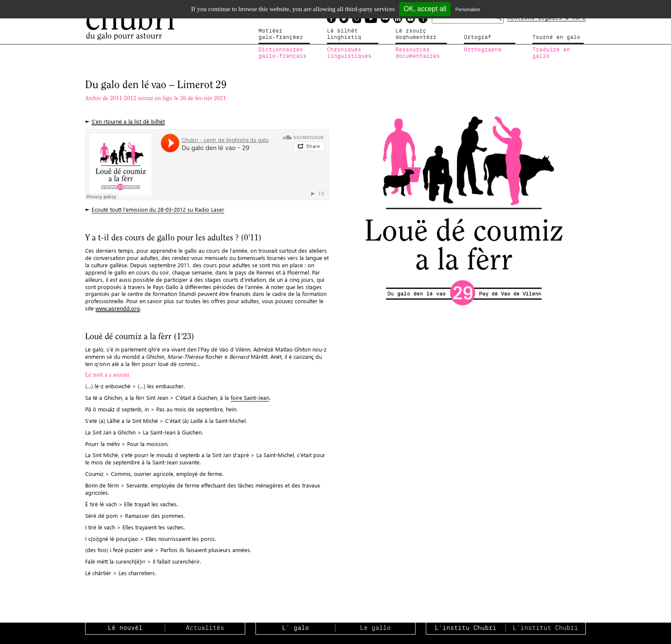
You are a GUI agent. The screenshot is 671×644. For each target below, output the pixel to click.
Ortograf (478, 37)
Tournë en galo (556, 37)
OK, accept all (425, 9)
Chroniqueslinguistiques (349, 53)
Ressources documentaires (418, 53)
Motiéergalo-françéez (281, 34)
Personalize (468, 9)
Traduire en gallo (551, 53)
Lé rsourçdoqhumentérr (416, 34)
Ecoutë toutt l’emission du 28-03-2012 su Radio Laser (158, 209)
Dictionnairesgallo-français (282, 53)
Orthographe (483, 50)
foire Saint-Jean (250, 397)
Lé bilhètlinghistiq (344, 34)
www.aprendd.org (118, 308)
